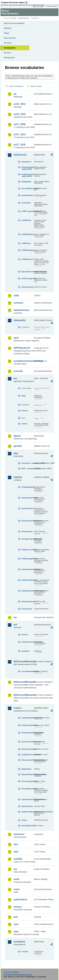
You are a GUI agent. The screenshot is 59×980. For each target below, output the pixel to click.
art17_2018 (20, 145)
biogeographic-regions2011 (28, 175)
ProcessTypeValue (28, 781)
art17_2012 (20, 134)
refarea (25, 411)
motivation (26, 203)
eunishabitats (27, 195)
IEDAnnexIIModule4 (24, 695)
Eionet (14, 18)
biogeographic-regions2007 (28, 168)
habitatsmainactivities (28, 569)
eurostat (18, 371)
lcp (15, 869)
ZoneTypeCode (28, 826)
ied (15, 625)
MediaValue (27, 769)
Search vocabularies (16, 86)
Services (7, 53)
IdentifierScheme (28, 749)
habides (18, 477)
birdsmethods (28, 508)
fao (15, 378)
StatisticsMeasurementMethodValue (28, 812)
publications (20, 899)
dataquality (26, 182)
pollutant (25, 651)
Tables (7, 33)
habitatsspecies (28, 601)
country (25, 951)
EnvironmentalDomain (28, 742)
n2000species (27, 259)
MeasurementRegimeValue (28, 760)
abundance (26, 162)
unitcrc (25, 424)
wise (16, 931)
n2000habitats (28, 234)
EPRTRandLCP (22, 348)
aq (15, 94)
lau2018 (18, 859)
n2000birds (26, 220)
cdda (16, 295)
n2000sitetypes (28, 250)
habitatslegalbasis (28, 559)
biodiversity (20, 155)
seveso (18, 907)
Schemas (8, 43)
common (18, 303)
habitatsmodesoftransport (28, 591)
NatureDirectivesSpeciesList (28, 272)
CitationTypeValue (28, 725)
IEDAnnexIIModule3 (24, 682)
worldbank (19, 942)
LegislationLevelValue (28, 755)
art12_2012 (20, 104)
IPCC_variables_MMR (28, 469)
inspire (17, 708)
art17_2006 (20, 124)
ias (15, 617)
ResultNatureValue (28, 789)
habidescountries (28, 550)
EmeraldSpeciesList (28, 188)
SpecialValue (27, 806)
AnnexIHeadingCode (28, 671)
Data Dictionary (24, 18)
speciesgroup (27, 287)
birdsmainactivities (28, 498)
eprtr (16, 338)
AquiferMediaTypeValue (28, 718)
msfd (16, 879)
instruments (27, 609)
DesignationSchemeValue (28, 733)
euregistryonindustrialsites (24, 361)
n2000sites (26, 243)
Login (38, 6)
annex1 (25, 634)
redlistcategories (28, 278)
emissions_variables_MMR (28, 463)
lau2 (16, 852)
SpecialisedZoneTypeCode (28, 799)
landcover (19, 834)
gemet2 (18, 446)
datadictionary (21, 310)
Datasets (8, 28)
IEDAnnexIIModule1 (24, 662)
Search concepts (36, 86)
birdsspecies (27, 531)
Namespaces (9, 58)
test (16, 917)
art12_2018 (20, 114)
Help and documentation (14, 23)
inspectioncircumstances (28, 642)
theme (24, 820)
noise (17, 889)
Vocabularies (10, 48)
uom (16, 924)
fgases (17, 436)
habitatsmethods (28, 580)
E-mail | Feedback (11, 972)
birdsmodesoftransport (28, 521)
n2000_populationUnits (28, 211)
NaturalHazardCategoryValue (28, 774)
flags (24, 396)
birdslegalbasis (28, 487)
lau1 (16, 844)
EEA (15, 2)
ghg (16, 453)
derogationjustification (28, 539)
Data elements (10, 38)
